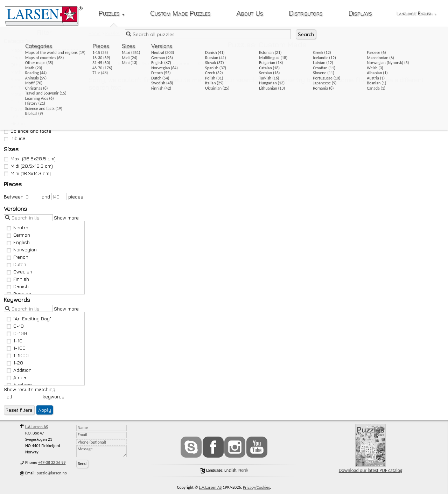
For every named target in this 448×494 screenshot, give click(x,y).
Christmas (19, 101)
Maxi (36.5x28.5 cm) (30, 158)
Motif (13, 94)
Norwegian (22, 249)
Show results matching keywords (34, 393)
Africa (17, 377)
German (19, 235)
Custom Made (211, 63)
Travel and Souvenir (29, 109)
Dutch (17, 264)
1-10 (15, 340)
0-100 (17, 333)
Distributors (306, 14)
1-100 (16, 348)
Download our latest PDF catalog (371, 449)
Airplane (19, 385)
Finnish (18, 279)
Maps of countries (28, 57)
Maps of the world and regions (41, 50)
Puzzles (111, 14)
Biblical (16, 138)
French (18, 257)
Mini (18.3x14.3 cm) (27, 173)
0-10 (15, 326)
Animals (16, 87)
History (15, 123)
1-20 (15, 363)
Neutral (18, 227)
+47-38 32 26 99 (52, 462)
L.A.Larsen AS (37, 427)
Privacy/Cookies (256, 487)
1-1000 (18, 355)
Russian (19, 294)
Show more (66, 218)
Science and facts (28, 131)
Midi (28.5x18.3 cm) (29, 166)
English (18, 242)
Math (13, 72)
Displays (360, 14)
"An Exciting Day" (29, 318)
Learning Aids (23, 116)
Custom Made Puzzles (180, 14)
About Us (250, 14)
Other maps (20, 65)
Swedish (20, 272)
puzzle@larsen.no (52, 473)
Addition (19, 370)
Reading (16, 79)
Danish (18, 286)
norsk (243, 470)
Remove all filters (134, 63)
